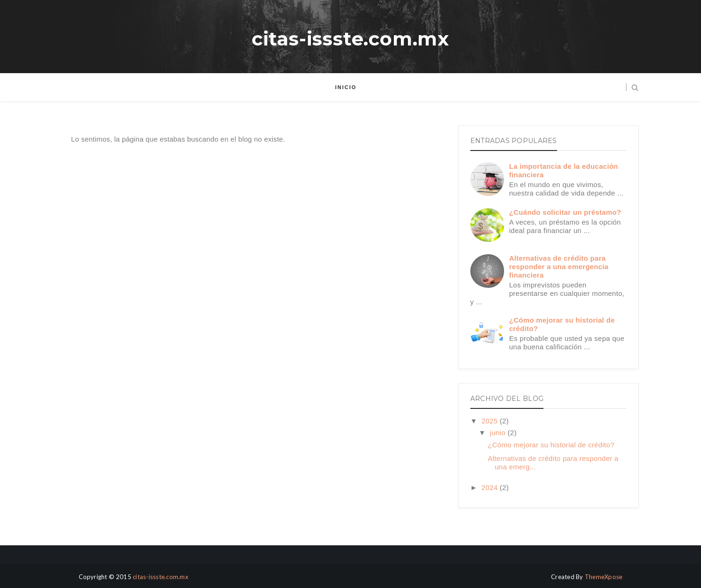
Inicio (346, 87)
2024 (491, 487)
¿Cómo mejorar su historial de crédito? (551, 445)
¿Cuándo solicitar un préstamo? (565, 212)
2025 (491, 421)
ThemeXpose (604, 577)
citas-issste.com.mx (350, 39)
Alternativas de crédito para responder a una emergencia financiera (559, 267)
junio (499, 433)
